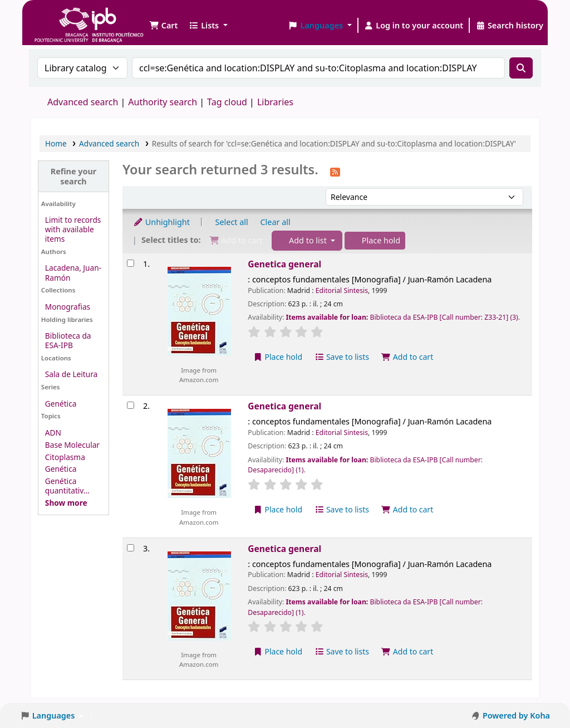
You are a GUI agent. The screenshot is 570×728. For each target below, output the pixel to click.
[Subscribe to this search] (335, 171)
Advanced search (83, 102)
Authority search (163, 102)
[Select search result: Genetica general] (131, 263)
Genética (61, 404)
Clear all (276, 222)
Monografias (68, 307)
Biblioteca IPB (61, 17)
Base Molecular (72, 445)
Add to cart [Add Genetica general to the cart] (407, 357)
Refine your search (74, 176)
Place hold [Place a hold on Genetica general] (277, 357)
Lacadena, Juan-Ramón (73, 272)
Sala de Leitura (71, 374)
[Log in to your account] (414, 26)
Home (56, 143)
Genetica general (284, 264)
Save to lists (342, 357)
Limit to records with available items (73, 229)
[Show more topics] (66, 503)
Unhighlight (161, 222)
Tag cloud (227, 102)
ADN (53, 433)
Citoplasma (65, 457)
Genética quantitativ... (67, 486)
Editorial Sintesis (342, 290)
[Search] (521, 68)
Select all (232, 222)
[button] (163, 26)
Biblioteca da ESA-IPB (68, 340)
